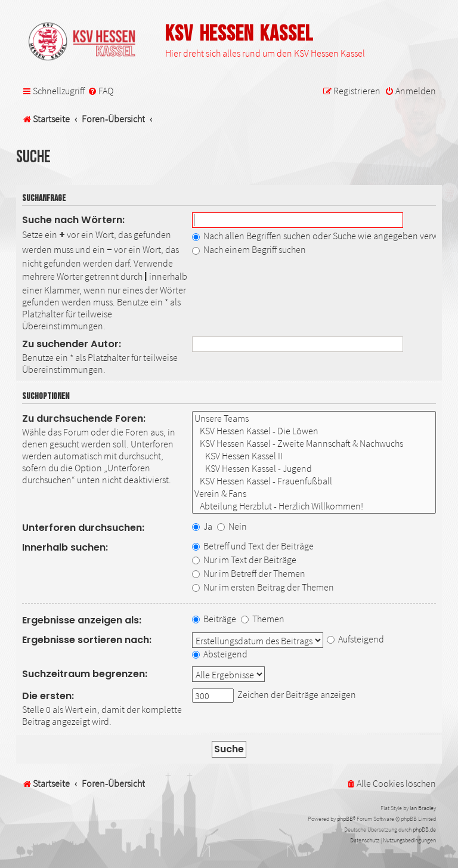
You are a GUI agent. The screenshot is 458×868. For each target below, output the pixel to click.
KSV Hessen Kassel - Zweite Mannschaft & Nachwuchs (314, 444)
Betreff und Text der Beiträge (253, 546)
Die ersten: (48, 696)
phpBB (345, 819)
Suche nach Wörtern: (73, 220)
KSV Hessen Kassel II (314, 456)
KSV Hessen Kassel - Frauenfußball (314, 481)
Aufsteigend (355, 639)
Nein (232, 526)
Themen (263, 619)
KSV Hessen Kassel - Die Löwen (314, 431)
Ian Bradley (423, 808)
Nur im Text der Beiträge (244, 560)
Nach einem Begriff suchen (249, 249)
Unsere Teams (314, 418)
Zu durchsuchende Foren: (84, 418)
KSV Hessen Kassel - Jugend (314, 469)
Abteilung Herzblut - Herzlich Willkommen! (314, 506)
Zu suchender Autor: (72, 344)
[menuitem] (100, 91)
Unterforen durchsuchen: (83, 528)
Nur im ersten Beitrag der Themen (263, 587)
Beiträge (214, 619)
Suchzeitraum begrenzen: (85, 674)
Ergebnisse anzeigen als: (82, 620)
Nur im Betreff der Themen (249, 573)
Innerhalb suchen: (65, 547)
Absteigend (220, 654)
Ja (202, 526)
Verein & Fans (314, 494)
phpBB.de (424, 830)
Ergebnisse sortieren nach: (87, 640)
